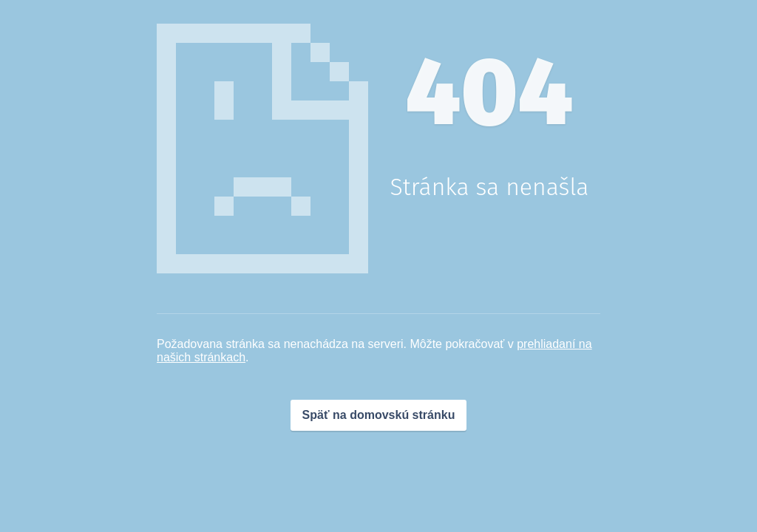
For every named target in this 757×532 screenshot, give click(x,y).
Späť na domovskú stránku (379, 415)
